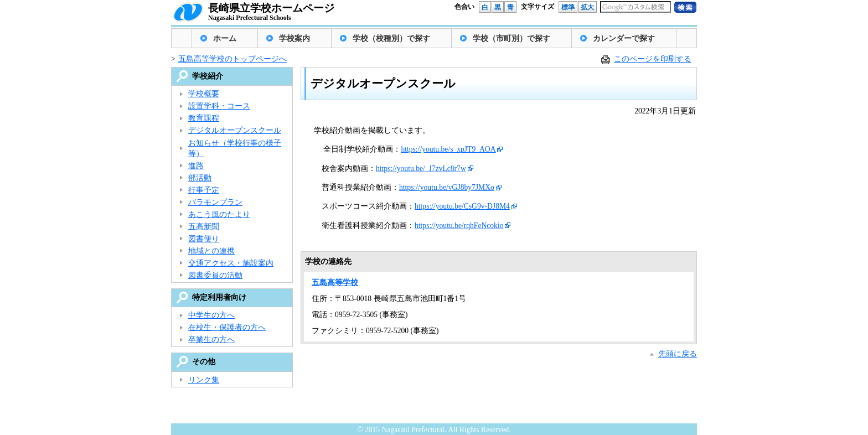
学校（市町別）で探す (512, 38)
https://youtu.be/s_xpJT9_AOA (448, 149)
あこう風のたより (219, 214)
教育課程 (204, 118)
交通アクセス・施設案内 (231, 263)
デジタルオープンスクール (235, 130)
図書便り (204, 239)
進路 (196, 166)
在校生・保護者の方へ (227, 327)
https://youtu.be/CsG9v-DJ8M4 (462, 206)
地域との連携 (211, 251)
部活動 (200, 178)
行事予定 (204, 190)
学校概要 (204, 94)
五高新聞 (204, 227)
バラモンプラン (215, 202)
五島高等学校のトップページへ (232, 59)
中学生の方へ (211, 315)
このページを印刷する (653, 59)
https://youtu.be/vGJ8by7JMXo (447, 187)
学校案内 (294, 38)
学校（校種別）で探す (391, 38)
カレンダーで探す (624, 38)
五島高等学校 (335, 283)
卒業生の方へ (211, 340)
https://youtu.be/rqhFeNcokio (459, 226)
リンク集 (204, 380)
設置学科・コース (219, 106)
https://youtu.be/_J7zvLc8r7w (421, 169)
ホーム (225, 38)
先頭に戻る (678, 354)
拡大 (587, 7)
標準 (568, 7)
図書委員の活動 (215, 275)
